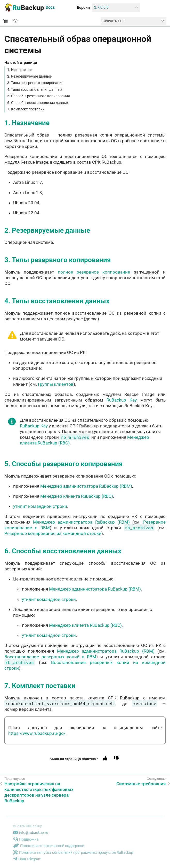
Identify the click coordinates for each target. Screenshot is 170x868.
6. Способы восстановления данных (38, 103)
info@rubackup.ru (31, 833)
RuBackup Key (122, 400)
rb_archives (75, 437)
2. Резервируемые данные (29, 76)
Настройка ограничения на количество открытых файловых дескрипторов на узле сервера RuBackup (39, 792)
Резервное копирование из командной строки (53, 533)
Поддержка (26, 839)
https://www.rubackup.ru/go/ (37, 733)
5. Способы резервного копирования (39, 96)
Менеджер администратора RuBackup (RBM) (86, 486)
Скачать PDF (114, 21)
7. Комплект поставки (26, 109)
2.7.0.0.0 (101, 7)
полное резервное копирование (94, 272)
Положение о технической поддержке (48, 846)
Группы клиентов (56, 384)
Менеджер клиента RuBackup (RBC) (77, 496)
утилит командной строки (40, 506)
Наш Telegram (27, 859)
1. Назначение (19, 70)
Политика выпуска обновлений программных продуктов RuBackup (73, 852)
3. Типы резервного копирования (35, 83)
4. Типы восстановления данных (35, 89)
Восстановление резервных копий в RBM (50, 657)
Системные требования (141, 784)
